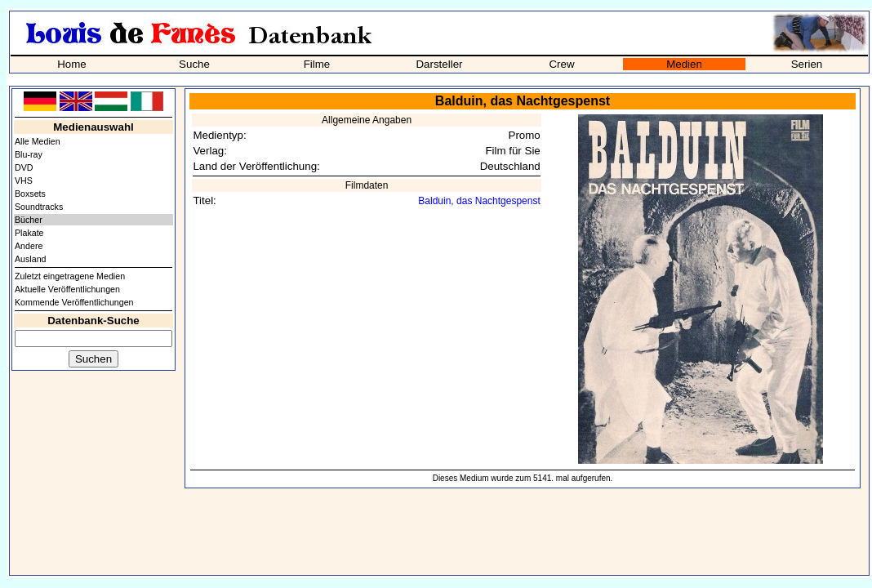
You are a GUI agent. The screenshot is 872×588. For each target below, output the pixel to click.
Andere (29, 246)
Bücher (29, 220)
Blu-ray (29, 154)
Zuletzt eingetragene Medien (70, 276)
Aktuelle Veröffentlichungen (67, 289)
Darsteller (439, 64)
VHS (24, 180)
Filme (317, 64)
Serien (807, 64)
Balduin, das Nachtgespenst (479, 201)
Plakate (29, 233)
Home (72, 64)
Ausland (31, 259)
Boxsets (30, 194)
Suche (194, 64)
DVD (24, 167)
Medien (684, 64)
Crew (561, 64)
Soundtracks (39, 207)
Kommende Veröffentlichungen (74, 302)
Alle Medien (38, 141)
